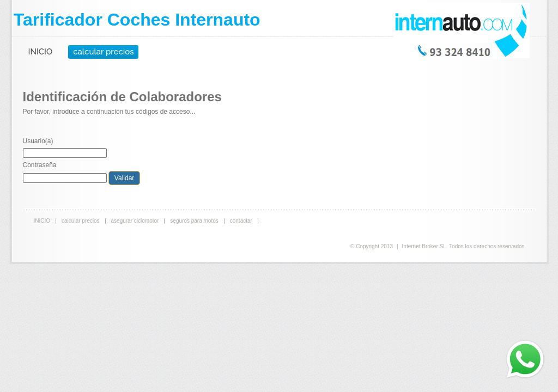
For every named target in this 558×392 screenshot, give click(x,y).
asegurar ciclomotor (135, 221)
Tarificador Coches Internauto (137, 20)
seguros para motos (194, 221)
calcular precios (103, 52)
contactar (241, 221)
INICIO (41, 52)
